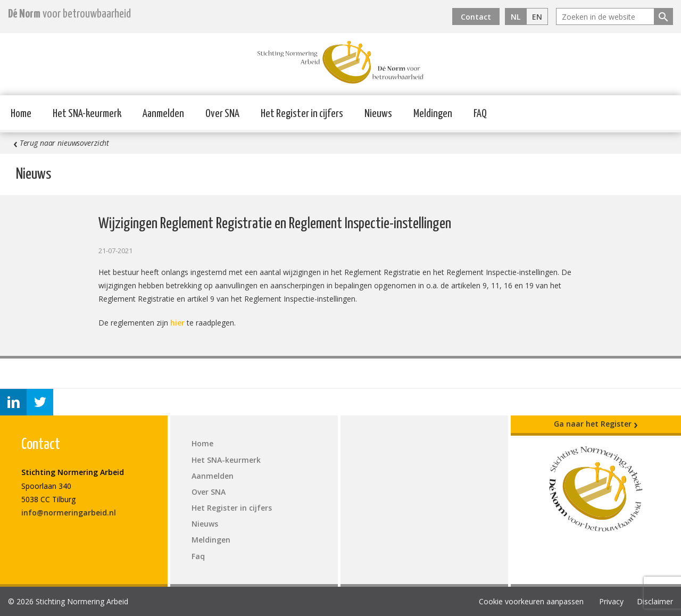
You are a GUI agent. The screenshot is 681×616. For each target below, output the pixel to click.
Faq (198, 556)
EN (537, 17)
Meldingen (433, 114)
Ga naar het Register (596, 424)
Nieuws (378, 114)
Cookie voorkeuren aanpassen (531, 601)
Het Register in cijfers (302, 114)
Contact (476, 17)
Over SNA (222, 114)
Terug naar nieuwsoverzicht (61, 143)
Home (21, 114)
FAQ (480, 114)
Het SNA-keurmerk (87, 114)
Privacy (611, 601)
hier (177, 323)
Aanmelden (163, 114)
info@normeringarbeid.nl (69, 513)
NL (516, 17)
